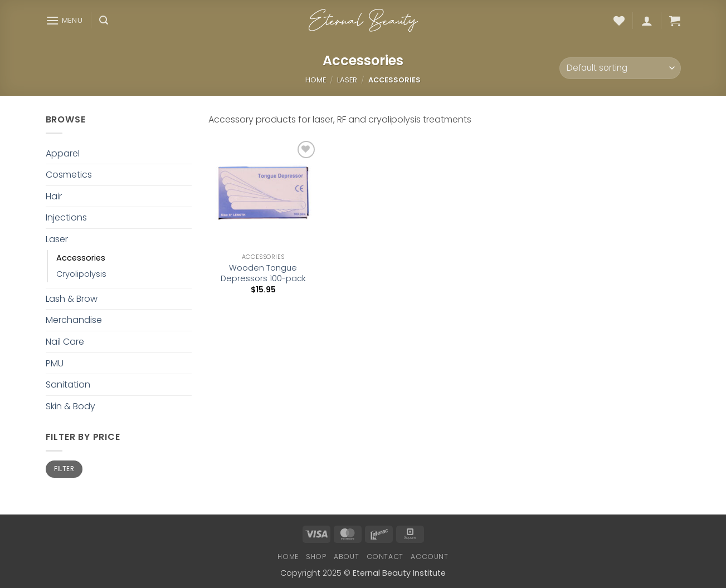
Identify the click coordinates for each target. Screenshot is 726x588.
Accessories (81, 258)
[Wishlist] (619, 21)
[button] (64, 20)
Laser (347, 80)
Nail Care (65, 342)
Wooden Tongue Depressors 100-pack (263, 273)
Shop (316, 557)
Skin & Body (70, 406)
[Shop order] (620, 68)
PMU (55, 363)
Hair (54, 196)
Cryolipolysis (81, 274)
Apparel (63, 153)
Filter (64, 469)
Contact (385, 557)
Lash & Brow (72, 299)
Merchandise (74, 320)
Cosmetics (69, 175)
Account (429, 557)
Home (316, 80)
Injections (66, 217)
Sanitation (68, 384)
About (346, 557)
